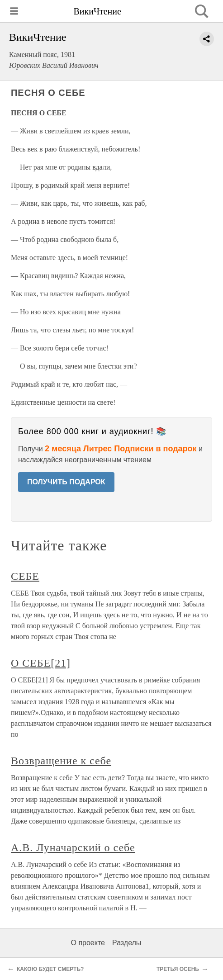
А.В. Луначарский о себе (73, 847)
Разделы (127, 943)
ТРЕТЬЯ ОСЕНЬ (178, 969)
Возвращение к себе (61, 761)
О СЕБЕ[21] (41, 663)
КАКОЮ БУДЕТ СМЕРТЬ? (50, 969)
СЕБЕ (25, 576)
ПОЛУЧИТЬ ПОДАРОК (66, 482)
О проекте (88, 943)
